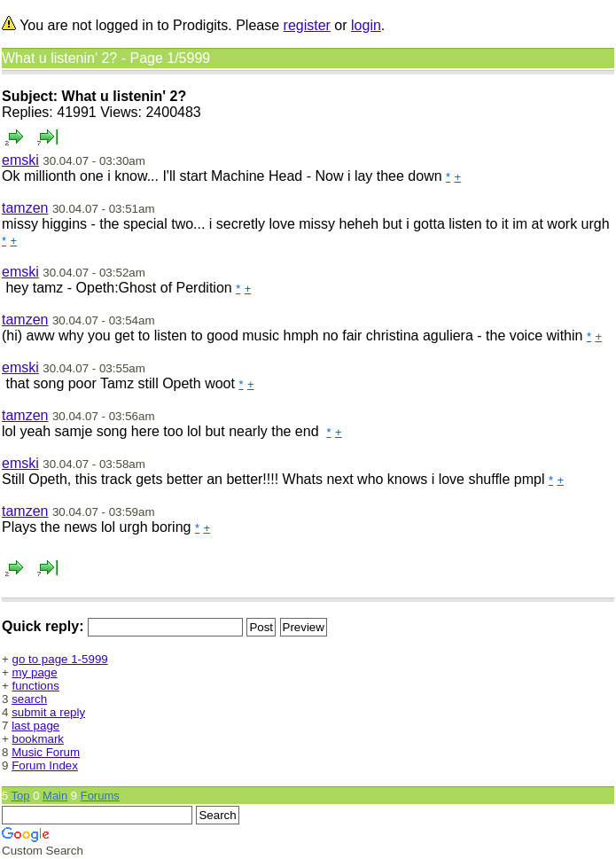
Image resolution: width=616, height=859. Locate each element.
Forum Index (45, 765)
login (366, 25)
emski (20, 160)
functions (36, 686)
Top (21, 796)
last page (35, 726)
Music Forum (46, 752)
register (307, 25)
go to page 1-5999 (60, 659)
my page (35, 672)
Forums (100, 796)
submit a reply (48, 712)
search (29, 699)
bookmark (39, 739)
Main (55, 796)
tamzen (25, 208)
